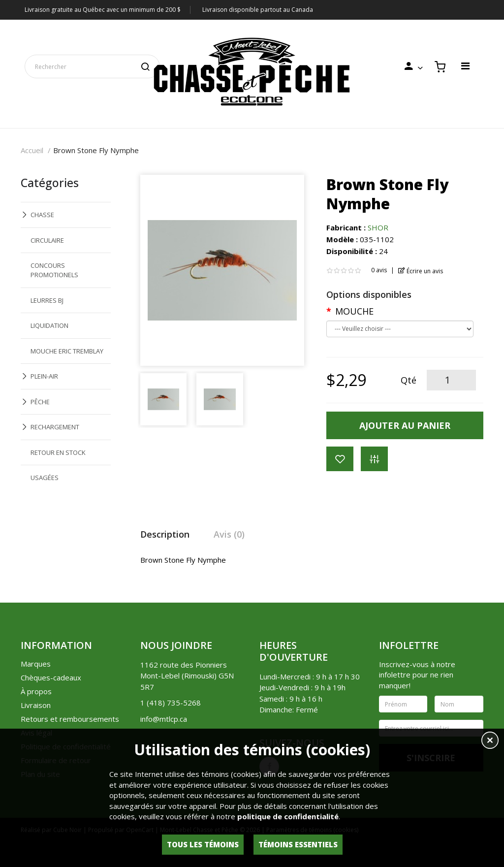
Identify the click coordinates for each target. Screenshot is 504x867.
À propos (36, 691)
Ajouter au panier (405, 425)
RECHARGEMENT (55, 427)
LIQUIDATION (49, 325)
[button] (490, 741)
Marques (36, 664)
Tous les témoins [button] (203, 844)
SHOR (378, 227)
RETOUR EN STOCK (58, 452)
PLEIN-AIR (44, 376)
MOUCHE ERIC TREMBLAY (67, 351)
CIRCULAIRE (47, 240)
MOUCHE (354, 311)
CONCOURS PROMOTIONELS (54, 270)
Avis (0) (229, 534)
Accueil (32, 150)
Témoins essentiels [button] (298, 844)
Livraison (36, 705)
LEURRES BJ (47, 300)
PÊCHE (40, 402)
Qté (409, 380)
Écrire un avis (421, 271)
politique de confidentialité (288, 816)
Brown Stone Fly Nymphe (96, 150)
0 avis (379, 270)
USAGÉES (45, 478)
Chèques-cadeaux (51, 677)
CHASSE (42, 215)
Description (165, 534)
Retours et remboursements (70, 719)
